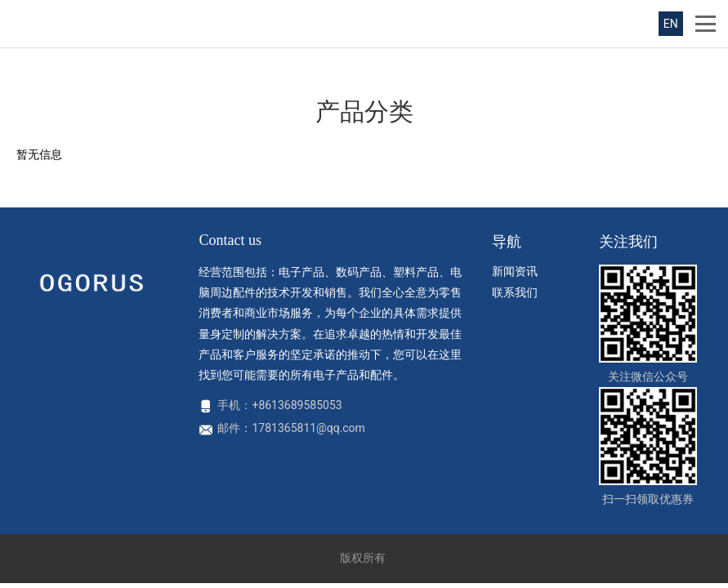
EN (671, 24)
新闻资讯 (515, 271)
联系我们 (515, 292)
